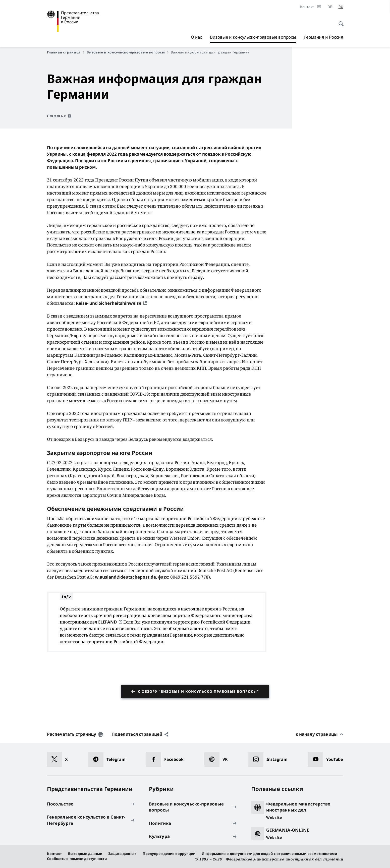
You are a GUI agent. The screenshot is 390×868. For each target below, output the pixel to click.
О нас (196, 37)
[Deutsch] (330, 7)
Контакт (54, 854)
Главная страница (66, 52)
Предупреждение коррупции (169, 854)
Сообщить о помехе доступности (77, 859)
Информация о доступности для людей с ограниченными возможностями (269, 854)
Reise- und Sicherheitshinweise (109, 303)
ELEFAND (108, 622)
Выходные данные (85, 854)
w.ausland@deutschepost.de (125, 577)
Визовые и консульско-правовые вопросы (253, 37)
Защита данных (122, 854)
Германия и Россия (324, 37)
